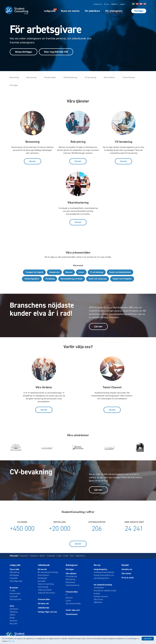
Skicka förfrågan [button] (24, 52)
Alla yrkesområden (73, 603)
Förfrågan (139, 11)
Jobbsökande (44, 565)
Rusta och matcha (70, 11)
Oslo (72, 556)
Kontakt (125, 565)
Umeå (66, 556)
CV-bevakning (90, 77)
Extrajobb (14, 578)
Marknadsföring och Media (72, 279)
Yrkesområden (50, 77)
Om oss (107, 4)
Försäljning (50, 279)
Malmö (42, 556)
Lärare (81, 272)
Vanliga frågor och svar (47, 612)
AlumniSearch (43, 575)
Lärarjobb (14, 596)
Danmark (13, 621)
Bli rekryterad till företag (48, 572)
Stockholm (24, 556)
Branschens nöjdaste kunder (105, 591)
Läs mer (32, 161)
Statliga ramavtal (101, 596)
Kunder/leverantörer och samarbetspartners (104, 577)
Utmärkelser (99, 588)
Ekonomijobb (15, 593)
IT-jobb (12, 591)
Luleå (59, 556)
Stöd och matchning (46, 584)
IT (66, 595)
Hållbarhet (114, 4)
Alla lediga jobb (16, 581)
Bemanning (14, 77)
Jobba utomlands (45, 590)
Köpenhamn (80, 556)
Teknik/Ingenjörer (32, 279)
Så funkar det (43, 603)
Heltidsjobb (14, 575)
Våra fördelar (109, 77)
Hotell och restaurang (98, 279)
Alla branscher (16, 599)
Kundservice (54, 272)
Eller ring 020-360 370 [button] (56, 52)
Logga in (122, 4)
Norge (12, 618)
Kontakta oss (98, 4)
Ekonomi (69, 272)
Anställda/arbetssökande (104, 572)
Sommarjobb (43, 587)
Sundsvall (51, 556)
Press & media (128, 578)
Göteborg (34, 556)
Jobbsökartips (44, 608)
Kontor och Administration (120, 272)
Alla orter (14, 624)
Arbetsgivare (72, 565)
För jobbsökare (92, 11)
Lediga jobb (50, 11)
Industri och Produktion (122, 279)
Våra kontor (98, 599)
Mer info (11, 641)
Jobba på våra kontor (46, 593)
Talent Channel (129, 77)
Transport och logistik (34, 272)
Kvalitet (97, 593)
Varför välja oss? (73, 610)
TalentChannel (72, 614)
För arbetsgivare (114, 11)
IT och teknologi (97, 272)
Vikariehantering (70, 77)
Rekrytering (31, 77)
